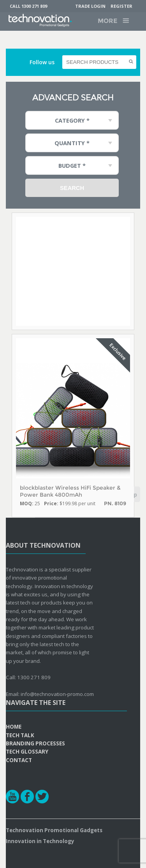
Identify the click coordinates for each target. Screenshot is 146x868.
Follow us (42, 62)
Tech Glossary (27, 752)
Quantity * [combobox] (72, 143)
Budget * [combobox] (72, 165)
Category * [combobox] (72, 120)
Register (121, 6)
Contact (19, 760)
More (107, 21)
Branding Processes (35, 743)
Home (14, 727)
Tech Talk (20, 735)
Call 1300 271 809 (28, 6)
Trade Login (90, 6)
